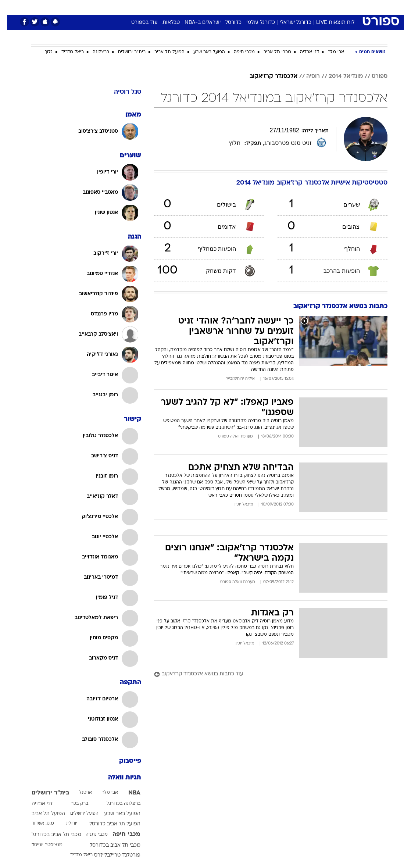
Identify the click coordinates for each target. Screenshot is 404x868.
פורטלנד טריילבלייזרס (110, 855)
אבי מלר (329, 52)
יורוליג (65, 824)
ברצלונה (94, 52)
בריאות (194, 7)
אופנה (121, 7)
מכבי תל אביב (270, 52)
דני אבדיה (303, 52)
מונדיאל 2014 (339, 76)
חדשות (319, 7)
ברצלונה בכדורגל (117, 804)
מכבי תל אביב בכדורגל (49, 835)
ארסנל (78, 793)
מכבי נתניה (90, 835)
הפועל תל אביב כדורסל (108, 824)
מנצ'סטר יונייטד (40, 845)
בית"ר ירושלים (125, 52)
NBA (127, 793)
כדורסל (226, 23)
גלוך (42, 52)
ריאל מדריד (66, 52)
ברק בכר (73, 804)
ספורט (296, 7)
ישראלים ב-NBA (196, 23)
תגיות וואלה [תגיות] (118, 778)
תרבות (274, 7)
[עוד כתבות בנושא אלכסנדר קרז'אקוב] (264, 674)
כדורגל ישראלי (289, 23)
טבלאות (164, 23)
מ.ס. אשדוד (36, 824)
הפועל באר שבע (202, 52)
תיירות (171, 7)
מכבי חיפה (237, 52)
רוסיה (306, 76)
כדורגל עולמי (254, 23)
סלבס (253, 7)
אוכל (216, 7)
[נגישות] (10, 7)
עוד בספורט (137, 23)
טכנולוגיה (146, 7)
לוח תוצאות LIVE (328, 23)
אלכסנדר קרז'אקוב (267, 76)
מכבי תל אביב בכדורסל (108, 845)
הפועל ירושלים (77, 814)
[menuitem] (315, 7)
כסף (234, 7)
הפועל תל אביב (162, 52)
